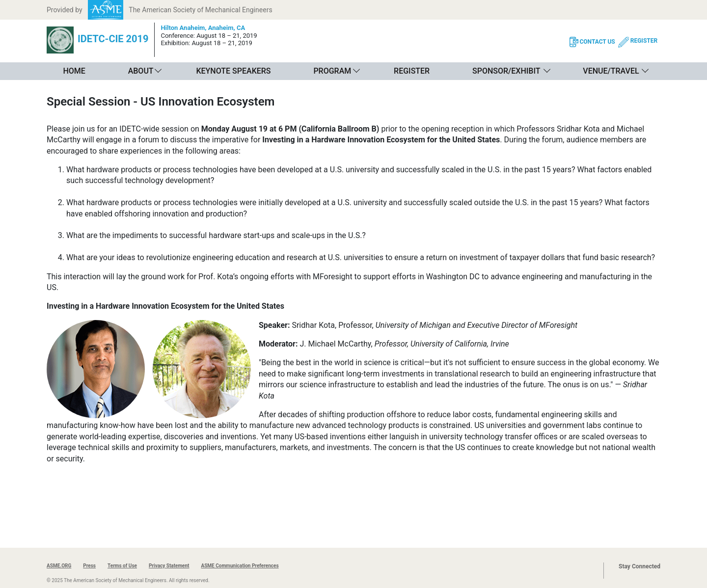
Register (412, 71)
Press (89, 566)
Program (332, 71)
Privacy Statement (169, 566)
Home (74, 71)
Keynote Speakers (233, 71)
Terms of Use (122, 566)
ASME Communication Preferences (240, 566)
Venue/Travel (611, 71)
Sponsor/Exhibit (506, 71)
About (141, 71)
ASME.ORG (59, 566)
